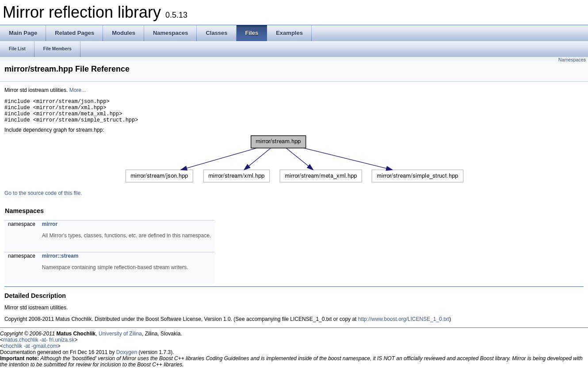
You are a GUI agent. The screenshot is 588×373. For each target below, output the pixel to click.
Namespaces (572, 60)
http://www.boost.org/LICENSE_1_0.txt (404, 324)
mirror (50, 229)
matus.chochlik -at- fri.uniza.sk (39, 345)
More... (78, 90)
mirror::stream (60, 261)
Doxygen (127, 358)
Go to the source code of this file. (43, 198)
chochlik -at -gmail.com (30, 351)
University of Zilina (120, 339)
